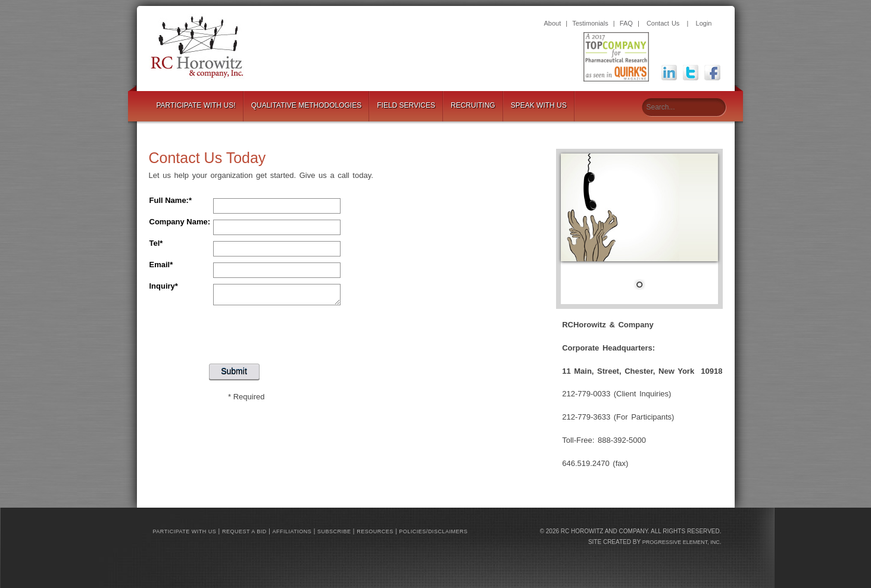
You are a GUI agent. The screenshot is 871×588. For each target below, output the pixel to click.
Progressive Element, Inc (681, 542)
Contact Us (663, 23)
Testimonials (590, 23)
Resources (375, 531)
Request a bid (244, 531)
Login (704, 23)
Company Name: (180, 222)
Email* (161, 265)
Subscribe (334, 531)
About (553, 23)
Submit (234, 371)
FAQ (626, 23)
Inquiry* (164, 286)
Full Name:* (171, 200)
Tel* (156, 243)
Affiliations (292, 531)
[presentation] (246, 331)
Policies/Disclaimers (433, 531)
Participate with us (185, 531)
